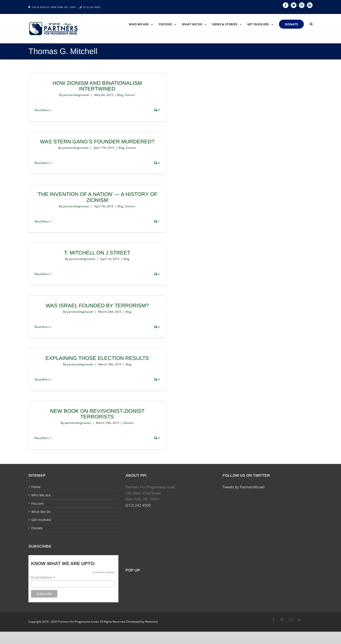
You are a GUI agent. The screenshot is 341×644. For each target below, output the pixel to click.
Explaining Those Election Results (97, 358)
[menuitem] (144, 24)
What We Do (41, 512)
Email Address (43, 578)
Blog (120, 95)
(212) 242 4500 (92, 7)
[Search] (311, 24)
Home (36, 487)
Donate (37, 528)
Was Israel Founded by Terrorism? (97, 306)
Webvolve (152, 622)
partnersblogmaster (76, 95)
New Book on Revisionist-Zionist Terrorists (97, 414)
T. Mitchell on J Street (97, 253)
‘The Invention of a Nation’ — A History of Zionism (97, 197)
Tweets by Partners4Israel (244, 487)
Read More (42, 110)
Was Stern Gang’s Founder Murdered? (97, 142)
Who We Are (41, 495)
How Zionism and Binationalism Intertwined (97, 86)
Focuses (38, 503)
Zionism (130, 95)
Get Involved (41, 520)
